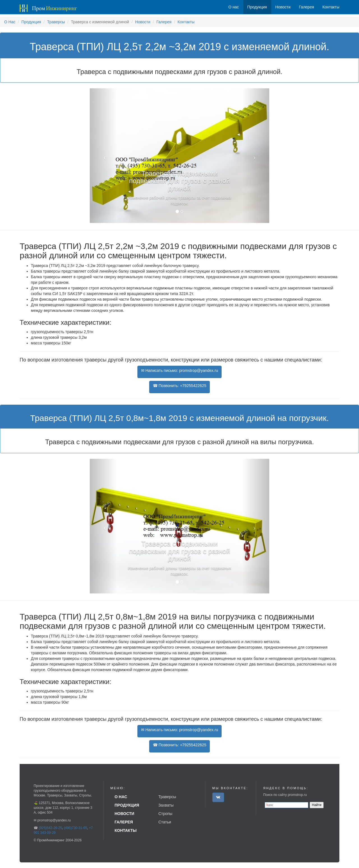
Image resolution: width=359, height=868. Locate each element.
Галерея (164, 22)
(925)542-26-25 (50, 828)
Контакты (186, 22)
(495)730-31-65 (76, 828)
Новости (143, 22)
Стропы (165, 814)
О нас (233, 7)
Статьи (165, 822)
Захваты (166, 805)
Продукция (31, 22)
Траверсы (56, 22)
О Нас (10, 22)
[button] (103, 156)
